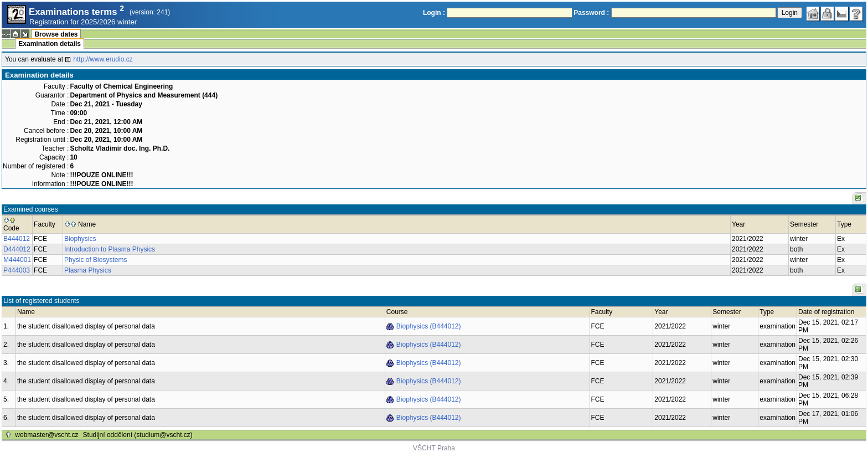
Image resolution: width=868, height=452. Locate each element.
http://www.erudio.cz (103, 59)
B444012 (17, 239)
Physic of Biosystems (95, 260)
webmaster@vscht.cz (46, 435)
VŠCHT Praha (434, 448)
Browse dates (56, 34)
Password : (591, 13)
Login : (434, 13)
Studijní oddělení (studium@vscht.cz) (138, 435)
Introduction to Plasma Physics (110, 249)
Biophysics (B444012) (429, 326)
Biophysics (80, 239)
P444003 (17, 270)
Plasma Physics (88, 270)
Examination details (50, 44)
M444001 (17, 260)
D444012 (17, 249)
